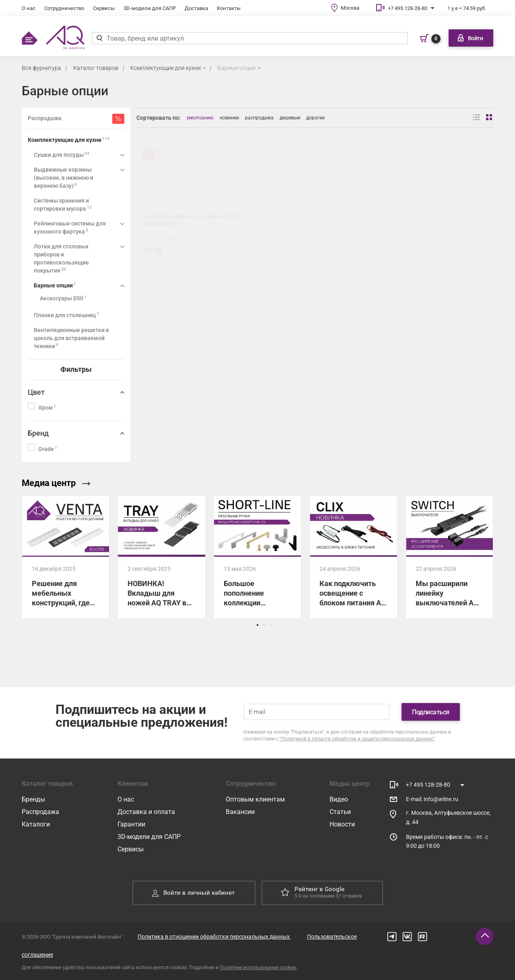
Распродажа (40, 812)
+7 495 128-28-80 (408, 8)
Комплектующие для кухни (166, 68)
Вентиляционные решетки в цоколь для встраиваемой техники (71, 338)
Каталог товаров (96, 68)
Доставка (196, 8)
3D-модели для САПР (150, 8)
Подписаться (431, 712)
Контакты (229, 8)
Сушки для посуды (62, 155)
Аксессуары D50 (63, 298)
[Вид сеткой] (490, 118)
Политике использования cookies (258, 968)
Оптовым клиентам (255, 799)
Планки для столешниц (66, 315)
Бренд (38, 433)
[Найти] (99, 38)
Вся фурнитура (41, 68)
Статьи (340, 812)
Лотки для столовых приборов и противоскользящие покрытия (61, 258)
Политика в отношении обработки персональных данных (214, 937)
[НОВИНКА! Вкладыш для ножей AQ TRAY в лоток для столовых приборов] (161, 557)
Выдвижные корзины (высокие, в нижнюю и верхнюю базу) (64, 178)
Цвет (36, 392)
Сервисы (104, 8)
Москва (350, 8)
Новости (342, 824)
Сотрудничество (64, 8)
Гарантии (131, 824)
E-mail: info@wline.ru (432, 799)
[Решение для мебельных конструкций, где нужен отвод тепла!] (66, 557)
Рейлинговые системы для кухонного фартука (70, 228)
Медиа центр (56, 483)
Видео (339, 799)
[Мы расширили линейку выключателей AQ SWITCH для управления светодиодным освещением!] (449, 557)
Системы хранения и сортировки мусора (63, 205)
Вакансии (240, 812)
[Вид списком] (476, 118)
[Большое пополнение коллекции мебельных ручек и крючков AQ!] (257, 557)
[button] (257, 625)
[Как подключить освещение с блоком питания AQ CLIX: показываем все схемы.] (353, 557)
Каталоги (36, 824)
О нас (29, 8)
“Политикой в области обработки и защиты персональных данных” (357, 739)
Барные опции (237, 68)
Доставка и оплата (146, 812)
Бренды (33, 799)
